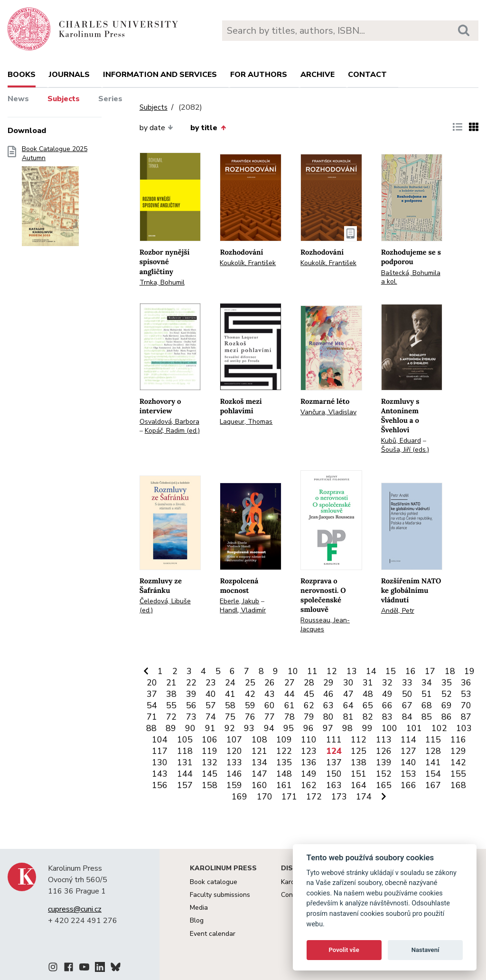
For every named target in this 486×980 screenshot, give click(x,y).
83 (387, 717)
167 (433, 785)
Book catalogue (214, 882)
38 (171, 694)
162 (309, 785)
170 (265, 797)
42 (250, 694)
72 (171, 717)
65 (368, 705)
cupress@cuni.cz (75, 909)
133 (234, 762)
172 (314, 797)
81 (348, 717)
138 (359, 762)
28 (309, 683)
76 (250, 717)
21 (171, 683)
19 (469, 671)
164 (359, 785)
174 (364, 797)
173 (339, 797)
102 (439, 728)
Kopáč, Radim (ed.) (172, 431)
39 (191, 694)
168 (458, 785)
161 (284, 785)
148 (284, 774)
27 (290, 683)
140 (408, 762)
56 (191, 705)
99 (367, 728)
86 (447, 717)
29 (328, 683)
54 (152, 705)
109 (284, 740)
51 (427, 694)
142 (458, 762)
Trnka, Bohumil (162, 282)
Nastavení (425, 950)
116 (458, 740)
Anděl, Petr (398, 611)
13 (352, 671)
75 (230, 717)
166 (408, 785)
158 (210, 785)
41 (230, 694)
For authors (259, 75)
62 (309, 705)
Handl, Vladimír (243, 610)
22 (191, 683)
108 (259, 740)
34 (427, 683)
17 (430, 671)
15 (391, 671)
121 (259, 751)
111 (334, 740)
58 (230, 705)
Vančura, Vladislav (328, 412)
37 (152, 694)
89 (171, 728)
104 (160, 740)
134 (259, 762)
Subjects (64, 99)
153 (408, 774)
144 (185, 774)
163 (334, 785)
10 (293, 671)
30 (348, 683)
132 (210, 762)
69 (447, 705)
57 (211, 705)
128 (433, 751)
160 (259, 785)
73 (191, 717)
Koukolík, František (248, 263)
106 (210, 740)
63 (328, 705)
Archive (318, 75)
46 (328, 694)
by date (156, 128)
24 (230, 683)
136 (309, 762)
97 (328, 728)
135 (284, 762)
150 (334, 774)
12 (332, 671)
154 (433, 774)
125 (359, 751)
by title (208, 128)
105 (185, 740)
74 (211, 717)
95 (289, 728)
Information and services (160, 75)
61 (290, 705)
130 (160, 762)
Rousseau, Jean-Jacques (325, 625)
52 (447, 694)
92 (230, 728)
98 (347, 728)
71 (152, 717)
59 (250, 705)
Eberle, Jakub (239, 601)
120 (234, 751)
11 (312, 671)
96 (308, 728)
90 (190, 728)
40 (211, 694)
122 (284, 751)
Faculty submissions (220, 895)
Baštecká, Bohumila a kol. (411, 277)
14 (371, 671)
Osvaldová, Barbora (169, 422)
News (18, 99)
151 (359, 774)
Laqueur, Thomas (246, 422)
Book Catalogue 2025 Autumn (55, 199)
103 (464, 728)
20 (152, 683)
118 (185, 751)
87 (466, 717)
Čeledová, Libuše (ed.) (165, 606)
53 (466, 694)
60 (270, 705)
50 (407, 694)
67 (407, 705)
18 (450, 671)
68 (427, 705)
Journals (69, 75)
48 (368, 694)
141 (433, 762)
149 (309, 774)
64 (348, 705)
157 (185, 785)
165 (384, 785)
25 (250, 683)
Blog (197, 920)
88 (151, 728)
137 (334, 762)
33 (407, 683)
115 (433, 740)
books (22, 75)
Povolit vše (344, 950)
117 (160, 751)
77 (270, 717)
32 (387, 683)
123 (309, 751)
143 (160, 774)
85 (427, 717)
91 (210, 728)
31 (368, 683)
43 (270, 694)
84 (407, 717)
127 (408, 751)
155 (458, 774)
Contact (367, 75)
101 (414, 728)
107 (234, 740)
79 (309, 717)
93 (249, 728)
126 (384, 751)
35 (447, 683)
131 (185, 762)
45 (309, 694)
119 (210, 751)
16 (411, 671)
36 (466, 683)
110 (309, 740)
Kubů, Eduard (401, 441)
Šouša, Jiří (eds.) (405, 450)
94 (269, 728)
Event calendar (213, 934)
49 (387, 694)
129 (458, 751)
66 (387, 705)
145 (210, 774)
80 (328, 717)
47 (348, 694)
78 (290, 717)
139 (384, 762)
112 (359, 740)
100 (389, 728)
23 (211, 683)
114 (408, 740)
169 (239, 797)
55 (171, 705)
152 (384, 774)
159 (234, 785)
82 (368, 717)
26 (270, 683)
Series (110, 99)
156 (160, 785)
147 (259, 774)
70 (466, 705)
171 (289, 797)
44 (290, 694)
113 (384, 740)
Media (199, 908)
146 (234, 774)
